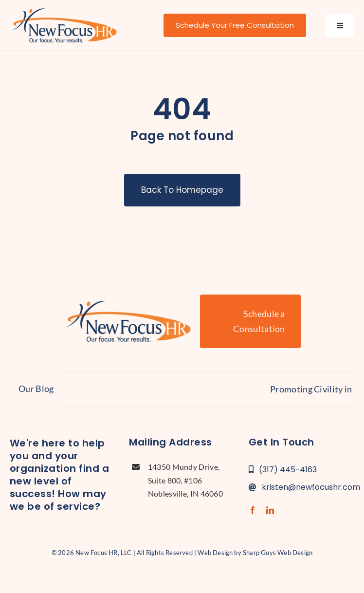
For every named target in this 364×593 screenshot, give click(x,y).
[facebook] (253, 510)
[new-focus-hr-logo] (64, 10)
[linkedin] (270, 510)
